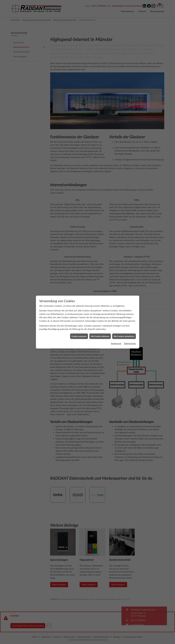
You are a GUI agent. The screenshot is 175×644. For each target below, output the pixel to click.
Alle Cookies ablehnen (100, 329)
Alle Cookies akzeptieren (124, 329)
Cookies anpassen (79, 329)
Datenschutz (130, 336)
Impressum (116, 336)
